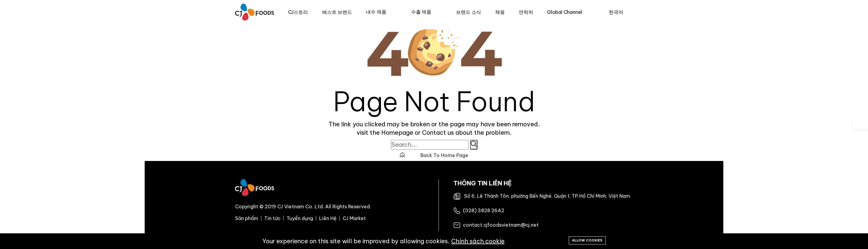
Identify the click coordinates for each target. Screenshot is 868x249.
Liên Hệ (328, 218)
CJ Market (354, 218)
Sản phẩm (247, 218)
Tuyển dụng (300, 218)
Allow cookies (587, 240)
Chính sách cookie (478, 241)
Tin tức (272, 218)
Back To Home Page (434, 155)
